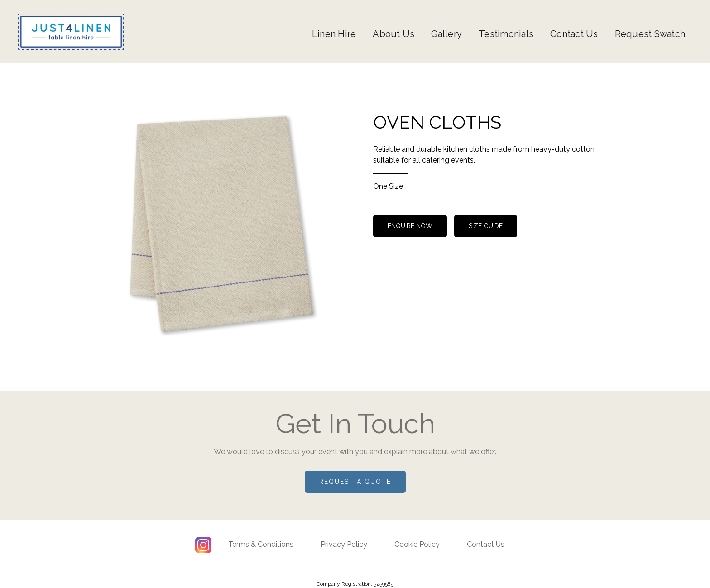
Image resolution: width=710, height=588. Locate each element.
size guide (486, 226)
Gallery (446, 34)
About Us (393, 34)
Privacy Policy (344, 544)
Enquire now (410, 226)
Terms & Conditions (261, 544)
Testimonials (506, 34)
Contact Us (574, 34)
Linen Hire (334, 34)
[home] (71, 32)
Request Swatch (650, 34)
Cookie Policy (417, 544)
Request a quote (355, 482)
